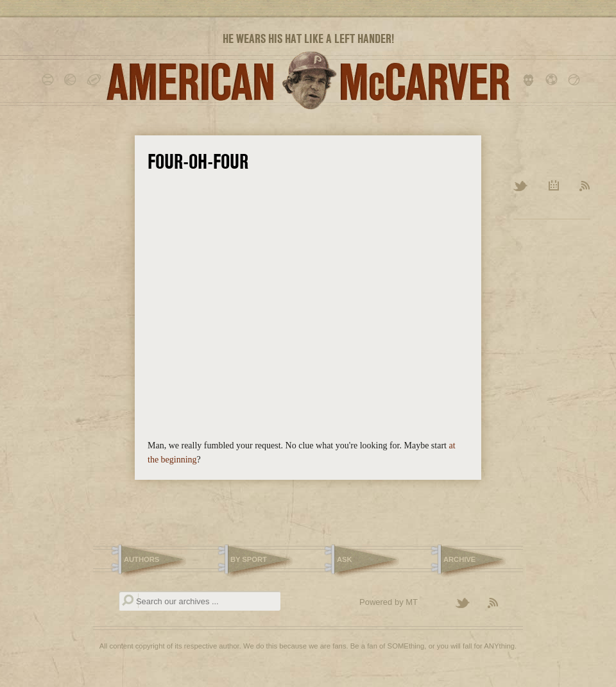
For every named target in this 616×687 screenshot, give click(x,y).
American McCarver (308, 81)
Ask (345, 559)
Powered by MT (389, 602)
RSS (585, 187)
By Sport (249, 559)
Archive (554, 187)
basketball (72, 80)
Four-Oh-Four (198, 162)
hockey (531, 80)
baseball (50, 80)
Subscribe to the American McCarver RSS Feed (501, 604)
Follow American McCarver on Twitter (468, 604)
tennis (576, 80)
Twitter (521, 187)
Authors (141, 559)
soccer (553, 80)
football (95, 80)
